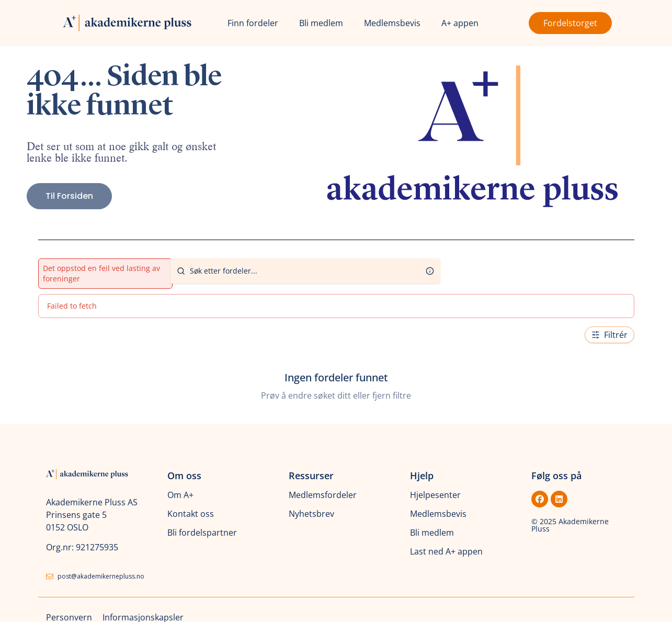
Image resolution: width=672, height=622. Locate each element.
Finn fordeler (253, 23)
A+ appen (460, 23)
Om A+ (180, 495)
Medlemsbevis (392, 23)
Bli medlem (321, 23)
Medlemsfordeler (323, 495)
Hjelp (422, 476)
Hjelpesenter (435, 495)
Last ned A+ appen (446, 551)
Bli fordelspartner (202, 533)
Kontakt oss (191, 514)
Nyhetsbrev (311, 514)
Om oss (184, 476)
